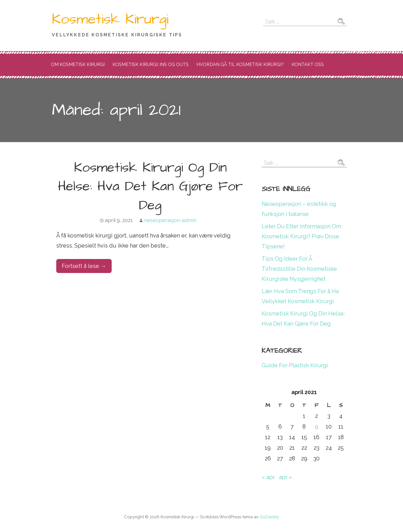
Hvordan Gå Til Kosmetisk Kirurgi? (240, 64)
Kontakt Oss (308, 64)
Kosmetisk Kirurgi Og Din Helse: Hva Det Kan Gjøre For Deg (150, 187)
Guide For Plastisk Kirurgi (295, 365)
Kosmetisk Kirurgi (110, 19)
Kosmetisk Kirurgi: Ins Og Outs (151, 64)
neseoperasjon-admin (170, 220)
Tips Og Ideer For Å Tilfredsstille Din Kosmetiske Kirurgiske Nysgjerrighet (299, 269)
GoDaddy (269, 517)
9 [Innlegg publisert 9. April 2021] (317, 427)
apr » (285, 477)
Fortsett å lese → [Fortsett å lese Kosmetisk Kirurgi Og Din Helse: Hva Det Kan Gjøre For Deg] (84, 266)
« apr (268, 477)
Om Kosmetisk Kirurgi (78, 64)
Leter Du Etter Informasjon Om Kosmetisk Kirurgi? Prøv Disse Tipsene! (301, 236)
